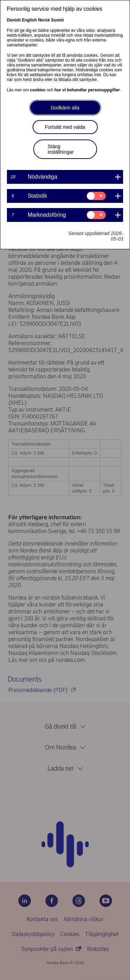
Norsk (44, 20)
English (29, 20)
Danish (14, 20)
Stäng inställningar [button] (61, 149)
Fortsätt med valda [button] (65, 127)
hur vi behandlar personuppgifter (88, 90)
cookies (38, 90)
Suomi (57, 20)
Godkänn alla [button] (65, 108)
